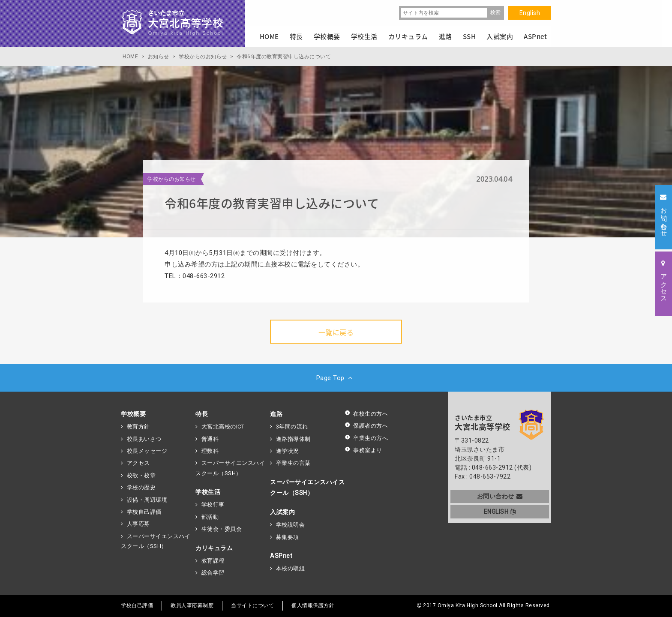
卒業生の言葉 (293, 463)
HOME (269, 36)
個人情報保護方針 (313, 605)
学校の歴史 (141, 487)
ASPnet (281, 556)
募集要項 (288, 537)
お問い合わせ (500, 496)
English (530, 13)
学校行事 (213, 505)
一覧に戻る (336, 332)
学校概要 (133, 414)
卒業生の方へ (366, 438)
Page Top (336, 378)
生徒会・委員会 (222, 529)
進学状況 (288, 451)
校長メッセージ (147, 451)
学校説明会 (291, 525)
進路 (276, 414)
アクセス (138, 463)
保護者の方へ (366, 426)
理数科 (210, 451)
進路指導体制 (293, 439)
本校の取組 (291, 568)
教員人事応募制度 (192, 605)
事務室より (363, 450)
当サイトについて (252, 605)
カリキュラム (214, 548)
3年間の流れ (292, 427)
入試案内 (282, 512)
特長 (202, 414)
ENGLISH (500, 512)
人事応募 (138, 524)
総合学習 (213, 573)
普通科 (210, 439)
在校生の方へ (366, 414)
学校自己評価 (144, 512)
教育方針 (138, 427)
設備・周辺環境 (147, 500)
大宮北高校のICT (223, 427)
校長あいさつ (144, 439)
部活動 (210, 517)
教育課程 (213, 561)
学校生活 (208, 492)
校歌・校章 (141, 475)
